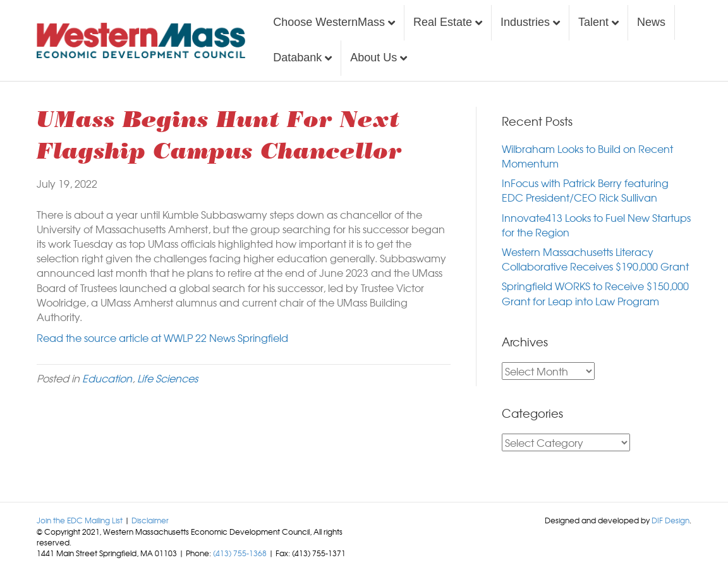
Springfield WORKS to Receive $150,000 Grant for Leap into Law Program (595, 293)
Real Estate (443, 22)
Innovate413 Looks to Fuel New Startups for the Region (596, 225)
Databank (297, 58)
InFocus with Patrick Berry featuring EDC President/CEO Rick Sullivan (585, 190)
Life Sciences (167, 378)
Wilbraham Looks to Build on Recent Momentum (587, 156)
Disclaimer (150, 520)
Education (107, 378)
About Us (373, 58)
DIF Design (670, 520)
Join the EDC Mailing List (80, 520)
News (651, 22)
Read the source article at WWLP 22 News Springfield (162, 338)
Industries (525, 22)
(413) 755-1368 (240, 553)
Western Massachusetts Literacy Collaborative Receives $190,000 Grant (595, 259)
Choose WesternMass (329, 22)
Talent (593, 22)
